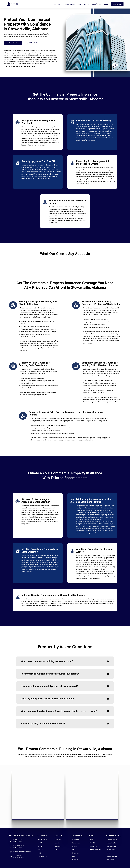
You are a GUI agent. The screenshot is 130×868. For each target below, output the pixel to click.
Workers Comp (111, 850)
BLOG (39, 853)
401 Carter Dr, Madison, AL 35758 (19, 857)
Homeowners (76, 843)
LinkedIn (57, 843)
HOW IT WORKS (83, 4)
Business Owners (112, 840)
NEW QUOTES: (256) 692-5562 (18, 841)
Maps (57, 850)
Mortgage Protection (95, 850)
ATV (74, 856)
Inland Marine (111, 860)
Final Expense (93, 846)
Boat (74, 850)
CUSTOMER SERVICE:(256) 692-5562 (20, 847)
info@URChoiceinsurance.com (22, 852)
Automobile (76, 840)
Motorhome (76, 860)
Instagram (58, 846)
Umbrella (75, 846)
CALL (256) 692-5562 (100, 4)
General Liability (111, 843)
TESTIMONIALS (70, 4)
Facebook (58, 840)
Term (91, 840)
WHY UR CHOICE (42, 840)
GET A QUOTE (13, 43)
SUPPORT (41, 850)
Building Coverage (112, 856)
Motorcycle (75, 853)
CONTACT (58, 4)
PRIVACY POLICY (43, 856)
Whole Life (93, 843)
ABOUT (40, 843)
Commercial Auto (112, 846)
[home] (12, 4)
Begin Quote (117, 4)
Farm (108, 853)
